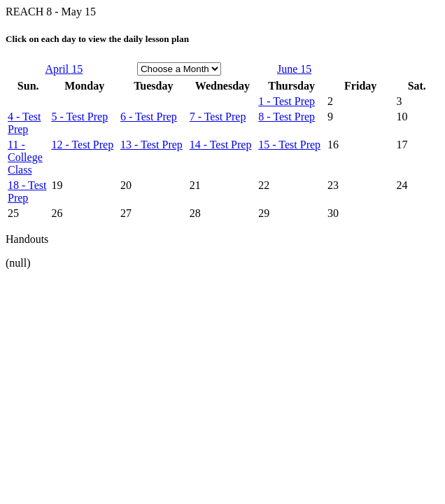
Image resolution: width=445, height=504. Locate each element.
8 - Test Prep (287, 117)
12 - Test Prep (82, 145)
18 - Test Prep (27, 191)
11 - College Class (25, 157)
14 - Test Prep (221, 145)
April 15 (64, 69)
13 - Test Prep (151, 145)
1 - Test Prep (287, 101)
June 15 (294, 69)
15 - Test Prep (289, 145)
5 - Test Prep (79, 117)
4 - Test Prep (24, 123)
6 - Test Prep (149, 117)
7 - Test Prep (218, 117)
